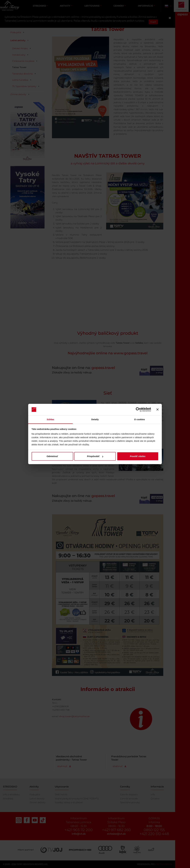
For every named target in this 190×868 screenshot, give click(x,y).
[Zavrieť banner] (157, 410)
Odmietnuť (52, 456)
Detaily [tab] (95, 419)
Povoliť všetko (138, 456)
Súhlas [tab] (50, 419)
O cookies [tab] (140, 419)
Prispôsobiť (95, 456)
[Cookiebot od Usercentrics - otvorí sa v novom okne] (138, 410)
